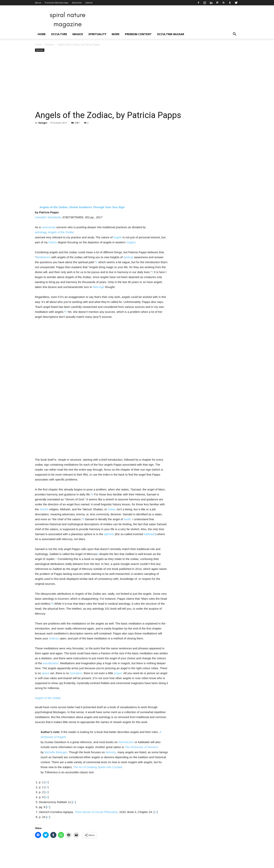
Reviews (50, 45)
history (53, 242)
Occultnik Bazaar (171, 34)
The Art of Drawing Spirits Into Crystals (98, 767)
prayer (118, 673)
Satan (111, 509)
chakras (54, 638)
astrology (41, 232)
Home (42, 34)
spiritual (128, 257)
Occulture (59, 34)
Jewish (44, 509)
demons (111, 752)
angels (118, 237)
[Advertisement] (137, 81)
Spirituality (97, 34)
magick (131, 242)
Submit (89, 3)
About (38, 3)
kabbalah (150, 534)
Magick (78, 34)
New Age (98, 287)
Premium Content (138, 34)
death (127, 519)
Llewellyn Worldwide (48, 217)
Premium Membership (57, 3)
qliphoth (109, 534)
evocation (76, 673)
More (116, 34)
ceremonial (48, 227)
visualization (51, 663)
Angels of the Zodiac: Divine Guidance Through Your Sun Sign (82, 207)
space (46, 673)
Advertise (77, 3)
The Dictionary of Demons (141, 747)
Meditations (43, 257)
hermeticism (126, 742)
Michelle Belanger (56, 752)
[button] (235, 34)
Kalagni (43, 123)
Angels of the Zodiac (61, 232)
